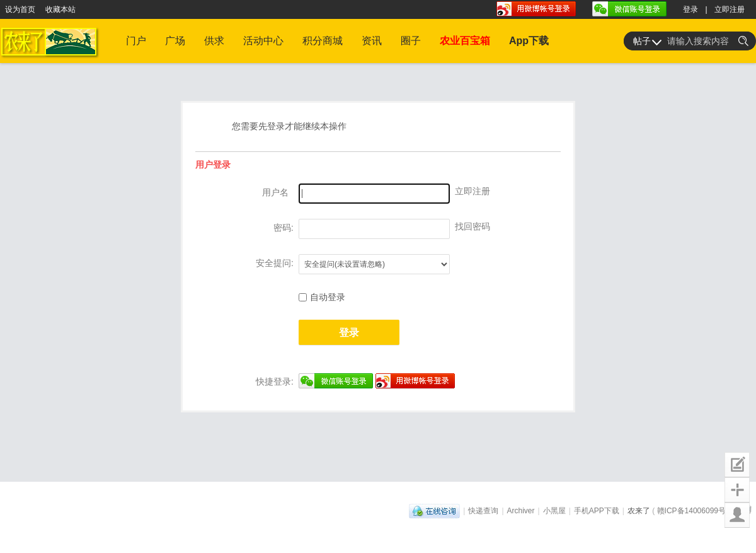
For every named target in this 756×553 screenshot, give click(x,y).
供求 (214, 41)
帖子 (642, 41)
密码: (283, 228)
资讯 (372, 41)
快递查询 (483, 511)
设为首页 (20, 9)
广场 (175, 41)
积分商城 (323, 41)
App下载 (529, 41)
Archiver (521, 511)
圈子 (411, 41)
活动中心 (263, 41)
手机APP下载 (597, 511)
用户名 (275, 192)
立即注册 (730, 9)
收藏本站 (60, 9)
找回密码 (472, 226)
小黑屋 (554, 511)
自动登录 (322, 297)
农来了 (639, 511)
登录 (690, 9)
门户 (136, 41)
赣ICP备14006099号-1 (695, 511)
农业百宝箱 (465, 41)
